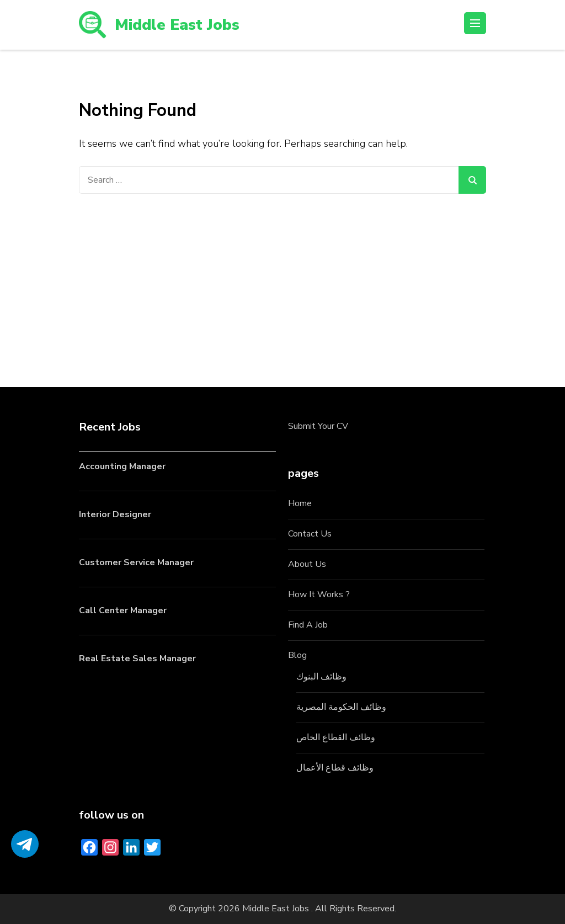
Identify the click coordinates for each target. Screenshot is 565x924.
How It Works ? (319, 594)
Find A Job (308, 625)
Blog (297, 655)
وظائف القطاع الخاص (336, 737)
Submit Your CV (318, 426)
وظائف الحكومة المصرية (341, 707)
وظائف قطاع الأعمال (335, 768)
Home (300, 503)
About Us (307, 564)
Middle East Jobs (177, 25)
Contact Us (310, 534)
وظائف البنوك (321, 677)
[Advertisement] (282, 277)
